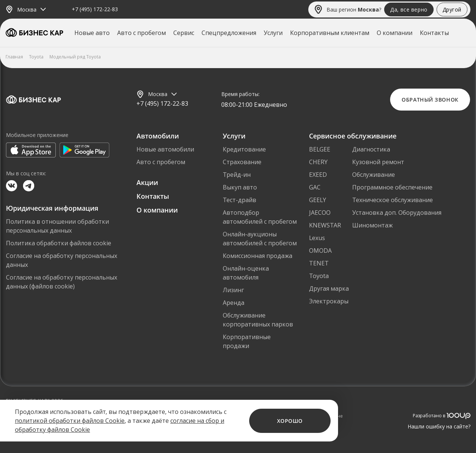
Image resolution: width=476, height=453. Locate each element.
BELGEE (320, 149)
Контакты (434, 33)
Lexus (317, 238)
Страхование (242, 162)
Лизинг (233, 290)
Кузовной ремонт (378, 162)
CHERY (318, 162)
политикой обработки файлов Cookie (70, 421)
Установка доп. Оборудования (397, 213)
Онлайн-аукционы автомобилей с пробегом (260, 239)
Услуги (273, 33)
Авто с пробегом (141, 33)
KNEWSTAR (325, 225)
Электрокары (329, 301)
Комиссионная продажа (258, 256)
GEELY (318, 200)
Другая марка (329, 288)
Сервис (184, 33)
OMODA (320, 251)
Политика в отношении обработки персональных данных (57, 226)
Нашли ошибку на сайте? (439, 426)
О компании (395, 33)
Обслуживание (374, 175)
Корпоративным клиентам (330, 33)
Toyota (319, 276)
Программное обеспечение (392, 187)
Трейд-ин (237, 175)
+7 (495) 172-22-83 (95, 9)
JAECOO (320, 213)
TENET (319, 263)
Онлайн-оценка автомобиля (246, 273)
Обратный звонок (430, 100)
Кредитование (244, 149)
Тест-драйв (239, 200)
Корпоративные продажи (247, 341)
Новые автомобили (165, 149)
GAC (315, 187)
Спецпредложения (229, 33)
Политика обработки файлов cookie (59, 243)
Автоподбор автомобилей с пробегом (260, 217)
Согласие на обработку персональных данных (62, 260)
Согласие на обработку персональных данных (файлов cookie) (62, 282)
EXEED (318, 175)
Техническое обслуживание (393, 200)
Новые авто (92, 33)
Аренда (234, 303)
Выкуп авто (240, 187)
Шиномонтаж (372, 225)
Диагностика (371, 149)
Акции (147, 182)
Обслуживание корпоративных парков (258, 320)
